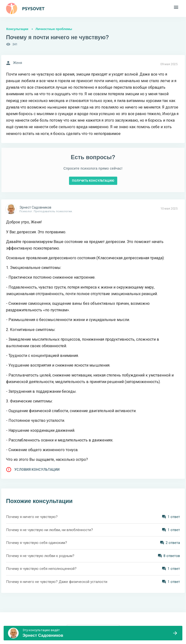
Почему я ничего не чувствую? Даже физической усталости (57, 582)
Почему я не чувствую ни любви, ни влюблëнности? (50, 530)
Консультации (17, 29)
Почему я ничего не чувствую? (32, 517)
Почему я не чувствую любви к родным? (40, 556)
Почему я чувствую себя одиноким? (37, 543)
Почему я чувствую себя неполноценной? (41, 569)
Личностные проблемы (54, 29)
